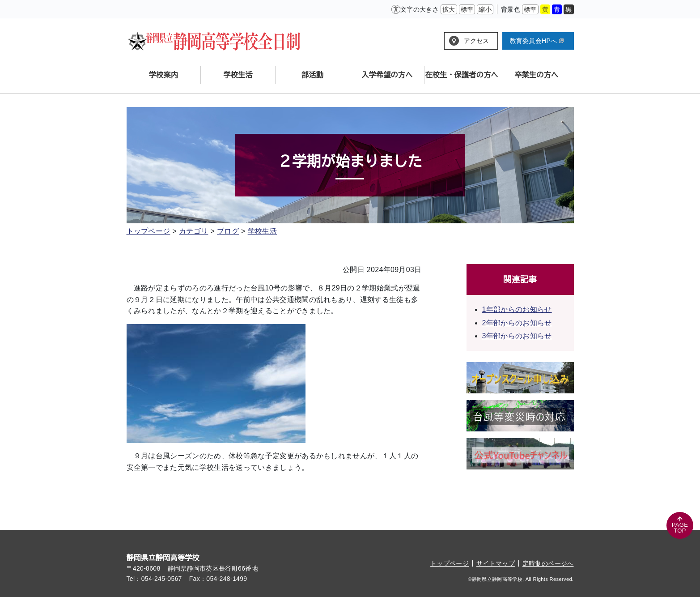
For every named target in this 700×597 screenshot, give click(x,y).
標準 (467, 9)
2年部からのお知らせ (517, 323)
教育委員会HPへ (537, 41)
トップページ (148, 231)
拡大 (449, 9)
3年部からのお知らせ (517, 336)
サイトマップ (496, 563)
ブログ (228, 231)
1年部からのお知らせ (517, 309)
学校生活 (262, 231)
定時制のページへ (548, 563)
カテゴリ (193, 231)
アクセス (477, 41)
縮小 (485, 9)
